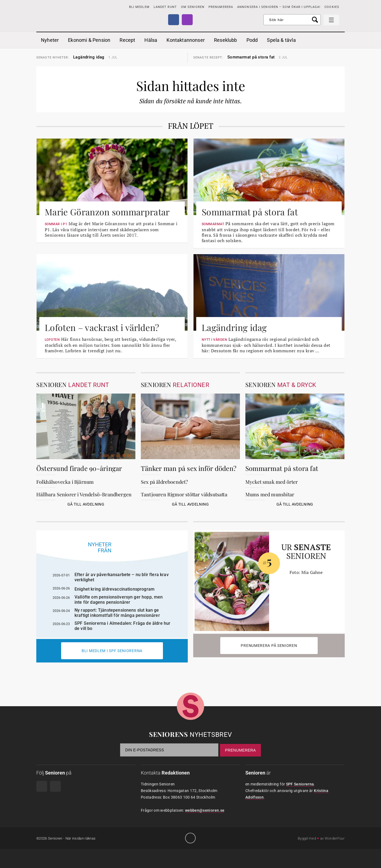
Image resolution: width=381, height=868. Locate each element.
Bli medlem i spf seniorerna (112, 651)
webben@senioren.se (205, 810)
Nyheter (50, 40)
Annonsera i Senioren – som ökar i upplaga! (279, 7)
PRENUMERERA (221, 7)
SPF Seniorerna (300, 784)
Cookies (332, 7)
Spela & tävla (281, 40)
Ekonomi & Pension (89, 40)
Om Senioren (193, 7)
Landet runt (165, 7)
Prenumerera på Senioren (269, 646)
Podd (252, 40)
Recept (127, 40)
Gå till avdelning (86, 504)
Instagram (187, 20)
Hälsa (151, 40)
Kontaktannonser (186, 40)
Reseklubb (226, 40)
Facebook (174, 20)
